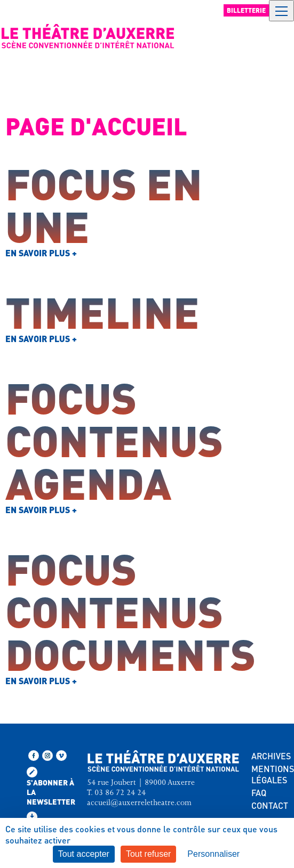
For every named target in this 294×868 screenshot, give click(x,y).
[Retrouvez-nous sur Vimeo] (61, 756)
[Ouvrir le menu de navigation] (281, 11)
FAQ (259, 793)
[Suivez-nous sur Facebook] (34, 756)
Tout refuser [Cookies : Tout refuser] (148, 854)
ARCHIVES (271, 756)
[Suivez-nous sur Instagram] (47, 756)
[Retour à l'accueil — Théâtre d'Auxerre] (88, 36)
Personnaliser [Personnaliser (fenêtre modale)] (213, 854)
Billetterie (246, 10)
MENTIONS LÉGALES (273, 774)
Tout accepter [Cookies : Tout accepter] (84, 854)
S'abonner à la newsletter (51, 786)
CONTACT (270, 805)
